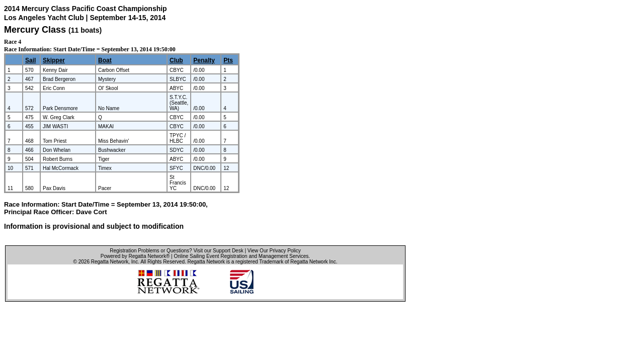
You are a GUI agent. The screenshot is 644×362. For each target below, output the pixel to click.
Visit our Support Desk (218, 251)
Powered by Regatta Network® (135, 256)
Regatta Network (110, 262)
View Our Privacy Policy (274, 251)
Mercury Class (35, 30)
